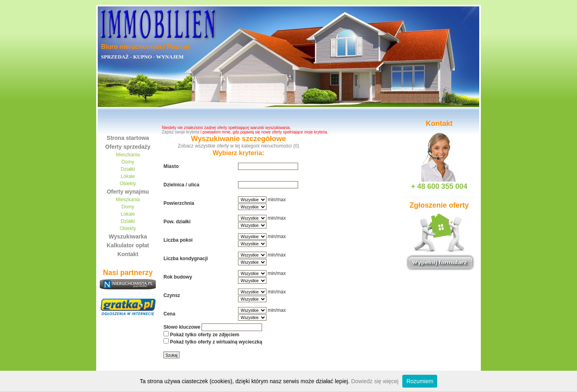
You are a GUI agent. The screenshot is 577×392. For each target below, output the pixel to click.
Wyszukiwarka (128, 236)
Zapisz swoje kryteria (181, 132)
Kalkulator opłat (128, 245)
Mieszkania (128, 155)
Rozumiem (420, 381)
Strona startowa (128, 138)
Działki (128, 169)
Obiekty (128, 184)
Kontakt (128, 254)
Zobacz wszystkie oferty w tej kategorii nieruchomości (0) (239, 146)
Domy (128, 162)
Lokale (128, 176)
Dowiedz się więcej (375, 381)
